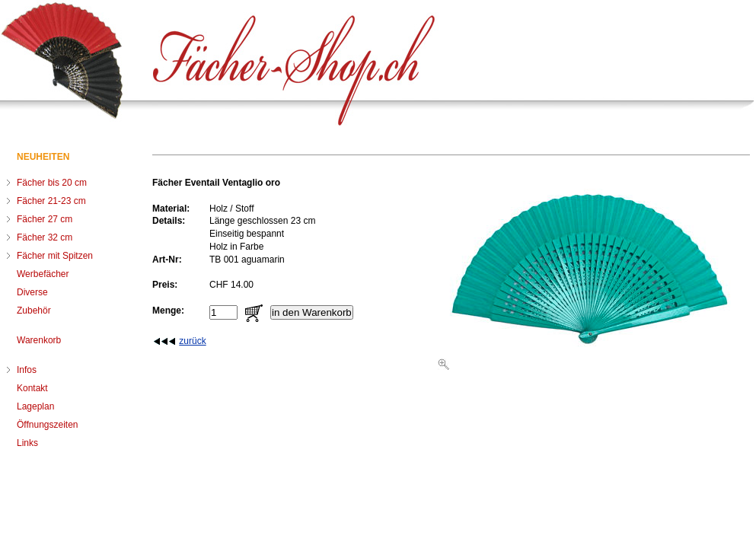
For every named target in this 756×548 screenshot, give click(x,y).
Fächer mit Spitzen (55, 256)
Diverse (32, 292)
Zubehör (34, 311)
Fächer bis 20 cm (52, 183)
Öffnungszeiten (48, 425)
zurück (192, 341)
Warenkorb (39, 340)
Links (27, 443)
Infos (27, 370)
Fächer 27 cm (45, 219)
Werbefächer (43, 274)
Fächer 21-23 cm (51, 201)
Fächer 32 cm (45, 237)
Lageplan (35, 406)
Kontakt (32, 388)
